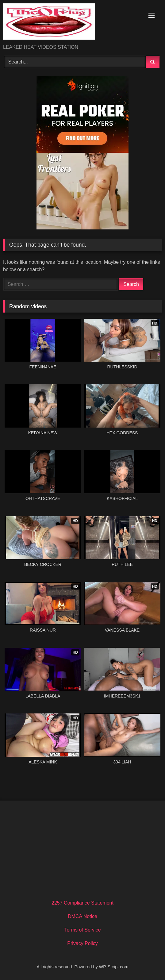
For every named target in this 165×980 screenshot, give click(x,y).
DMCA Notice (82, 916)
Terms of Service (82, 930)
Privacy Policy (82, 943)
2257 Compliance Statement (82, 903)
